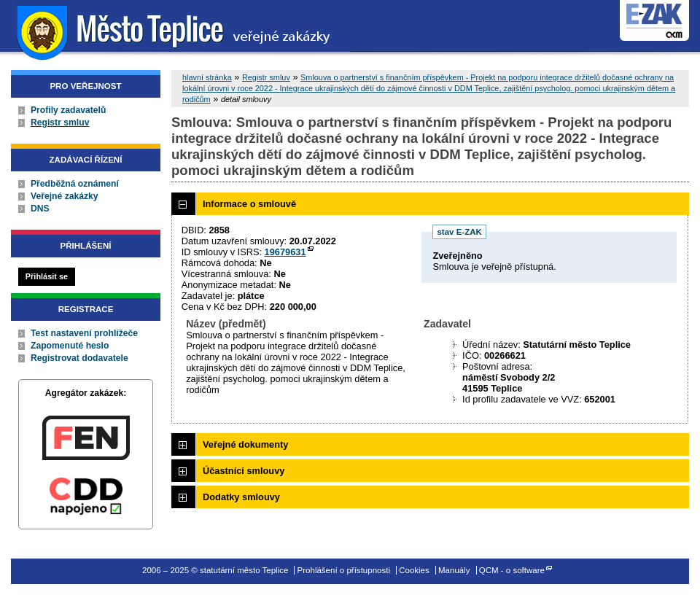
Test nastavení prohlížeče (84, 333)
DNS (40, 209)
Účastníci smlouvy (244, 471)
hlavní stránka (207, 77)
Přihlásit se (47, 276)
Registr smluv (60, 122)
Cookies (414, 570)
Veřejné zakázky (65, 196)
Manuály (454, 570)
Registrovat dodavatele (79, 358)
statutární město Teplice (175, 31)
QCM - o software (512, 570)
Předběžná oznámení (75, 184)
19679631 (285, 252)
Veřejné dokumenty (245, 444)
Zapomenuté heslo (70, 346)
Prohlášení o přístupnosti (344, 570)
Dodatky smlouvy (241, 497)
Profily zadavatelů (68, 110)
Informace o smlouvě (249, 204)
